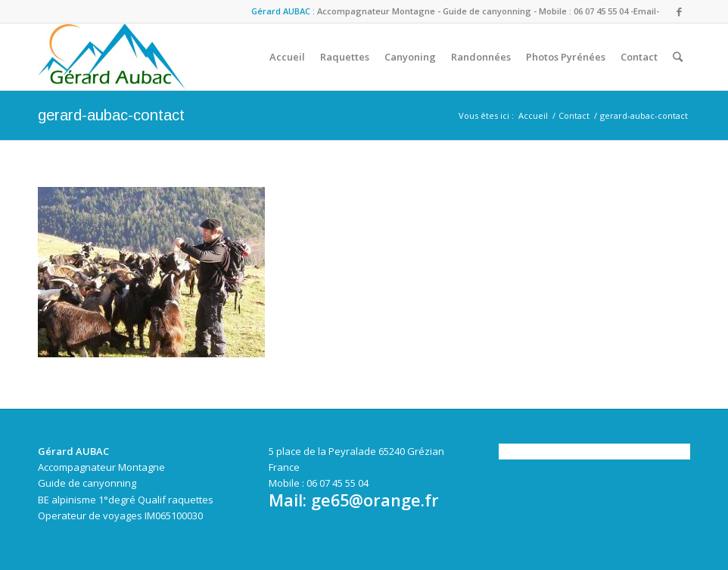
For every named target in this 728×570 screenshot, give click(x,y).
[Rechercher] (678, 57)
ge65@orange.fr (375, 500)
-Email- (645, 11)
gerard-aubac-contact (111, 115)
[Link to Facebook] (679, 11)
